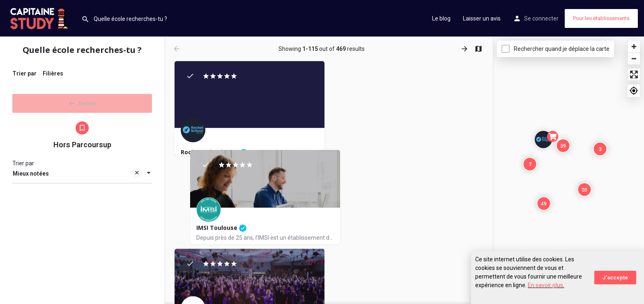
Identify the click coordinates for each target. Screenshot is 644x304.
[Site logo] (41, 18)
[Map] (568, 170)
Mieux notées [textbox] (77, 175)
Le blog (441, 18)
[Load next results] (465, 49)
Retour (82, 102)
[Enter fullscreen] (634, 74)
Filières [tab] (53, 73)
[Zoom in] (634, 47)
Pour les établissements (601, 18)
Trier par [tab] (24, 73)
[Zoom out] (634, 58)
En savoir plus (545, 285)
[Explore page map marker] (543, 139)
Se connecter (541, 18)
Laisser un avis (482, 18)
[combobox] (82, 175)
